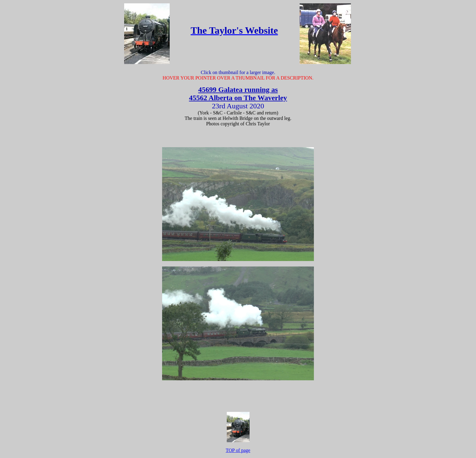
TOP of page (238, 450)
